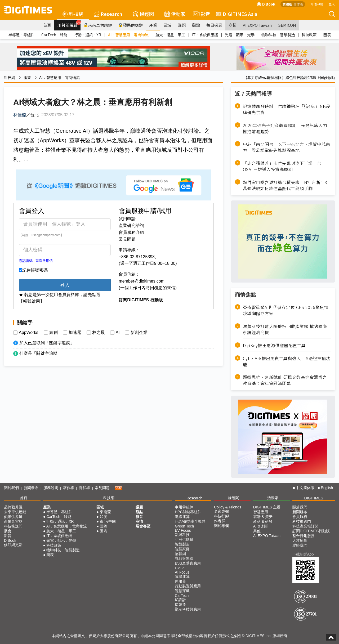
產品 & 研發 (263, 521)
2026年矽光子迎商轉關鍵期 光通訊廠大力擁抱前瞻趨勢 (285, 128)
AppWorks (29, 333)
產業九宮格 (13, 521)
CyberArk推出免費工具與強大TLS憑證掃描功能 (287, 361)
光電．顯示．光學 (240, 35)
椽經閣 (143, 14)
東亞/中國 (108, 521)
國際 (104, 526)
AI (118, 333)
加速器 (75, 333)
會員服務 (300, 517)
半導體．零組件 (21, 35)
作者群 (220, 521)
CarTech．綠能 (54, 35)
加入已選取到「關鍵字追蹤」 (47, 343)
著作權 (69, 488)
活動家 (175, 14)
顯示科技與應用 (188, 609)
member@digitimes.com (142, 281)
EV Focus (183, 530)
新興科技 (182, 535)
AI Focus (182, 572)
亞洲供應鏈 (184, 539)
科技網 (73, 14)
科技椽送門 (13, 526)
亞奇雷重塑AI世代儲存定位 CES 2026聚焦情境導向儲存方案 (286, 310)
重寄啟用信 (44, 261)
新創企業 (139, 333)
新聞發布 (31, 488)
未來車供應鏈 (98, 25)
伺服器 (180, 581)
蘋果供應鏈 (131, 25)
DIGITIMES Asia (237, 14)
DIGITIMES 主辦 (267, 507)
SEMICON (287, 25)
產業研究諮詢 (131, 225)
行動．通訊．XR (88, 35)
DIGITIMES (314, 498)
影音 (201, 14)
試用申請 (127, 219)
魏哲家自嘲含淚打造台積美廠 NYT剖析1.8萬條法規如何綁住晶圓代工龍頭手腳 (285, 185)
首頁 (47, 25)
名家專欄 (221, 511)
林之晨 (99, 333)
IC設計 (180, 600)
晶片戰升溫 (13, 507)
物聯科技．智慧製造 (278, 35)
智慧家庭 (182, 549)
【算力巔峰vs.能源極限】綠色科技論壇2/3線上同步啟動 (289, 78)
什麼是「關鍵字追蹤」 (41, 353)
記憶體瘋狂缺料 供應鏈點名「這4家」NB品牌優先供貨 (287, 109)
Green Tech (184, 526)
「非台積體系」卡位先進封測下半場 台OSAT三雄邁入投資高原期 (282, 166)
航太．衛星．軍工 (170, 35)
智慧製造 (182, 544)
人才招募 (300, 540)
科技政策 (309, 35)
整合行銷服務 (304, 536)
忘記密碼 (26, 261)
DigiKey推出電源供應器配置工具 (274, 345)
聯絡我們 (300, 545)
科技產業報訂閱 (305, 526)
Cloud (180, 568)
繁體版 (287, 4)
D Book (266, 4)
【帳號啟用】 (32, 301)
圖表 (327, 35)
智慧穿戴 (182, 591)
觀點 (196, 25)
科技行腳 (221, 516)
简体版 (298, 4)
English (327, 488)
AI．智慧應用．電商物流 (128, 35)
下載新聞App (303, 554)
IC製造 (180, 605)
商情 (233, 25)
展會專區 (143, 526)
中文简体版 (305, 488)
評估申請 (317, 4)
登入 (332, 4)
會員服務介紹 (131, 232)
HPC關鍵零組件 (188, 512)
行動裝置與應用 (188, 586)
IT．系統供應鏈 (205, 35)
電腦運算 (182, 576)
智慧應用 (261, 512)
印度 (104, 517)
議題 (182, 25)
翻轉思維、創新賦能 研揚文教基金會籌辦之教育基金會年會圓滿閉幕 (285, 380)
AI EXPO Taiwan (257, 25)
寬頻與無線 (184, 558)
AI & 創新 (261, 526)
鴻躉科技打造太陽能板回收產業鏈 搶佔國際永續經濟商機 (285, 329)
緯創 (53, 333)
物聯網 (180, 554)
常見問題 (127, 239)
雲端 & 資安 (263, 517)
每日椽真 (214, 25)
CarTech (182, 596)
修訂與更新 (13, 545)
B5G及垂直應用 (188, 563)
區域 (167, 25)
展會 (8, 531)
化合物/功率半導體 (190, 521)
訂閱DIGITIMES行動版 (311, 531)
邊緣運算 (182, 517)
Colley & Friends (228, 507)
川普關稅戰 (69, 24)
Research (108, 14)
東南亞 (105, 512)
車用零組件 (184, 507)
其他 (257, 531)
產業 (153, 25)
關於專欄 (221, 526)
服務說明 (51, 488)
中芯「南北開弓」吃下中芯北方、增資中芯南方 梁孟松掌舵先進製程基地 (287, 147)
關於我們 (11, 488)
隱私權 (84, 488)
